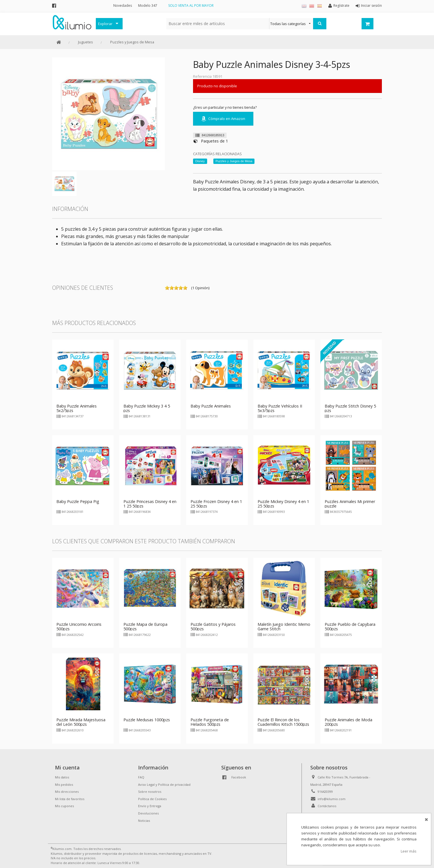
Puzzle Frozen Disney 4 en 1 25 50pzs (216, 504)
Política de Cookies (152, 799)
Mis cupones (64, 806)
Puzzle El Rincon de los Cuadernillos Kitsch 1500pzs (283, 722)
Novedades (123, 5)
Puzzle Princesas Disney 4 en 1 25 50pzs (150, 504)
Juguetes (86, 42)
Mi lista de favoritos (70, 799)
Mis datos (62, 777)
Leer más (409, 851)
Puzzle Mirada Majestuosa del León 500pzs (81, 722)
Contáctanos (327, 806)
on (167, 288)
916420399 (325, 792)
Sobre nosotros (150, 792)
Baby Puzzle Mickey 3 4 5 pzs (147, 408)
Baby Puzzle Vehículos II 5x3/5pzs (280, 408)
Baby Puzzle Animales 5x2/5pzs (77, 408)
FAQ (141, 777)
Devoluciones (148, 813)
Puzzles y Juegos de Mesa (132, 42)
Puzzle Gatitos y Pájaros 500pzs (213, 626)
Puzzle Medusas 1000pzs (147, 720)
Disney (200, 161)
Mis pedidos (64, 784)
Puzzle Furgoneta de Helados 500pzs (210, 722)
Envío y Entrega (150, 806)
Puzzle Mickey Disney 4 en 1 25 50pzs (283, 504)
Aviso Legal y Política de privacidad (164, 784)
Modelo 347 (148, 5)
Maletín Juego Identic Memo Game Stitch (284, 626)
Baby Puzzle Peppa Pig (78, 501)
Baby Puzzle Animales (211, 406)
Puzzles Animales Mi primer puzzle (350, 504)
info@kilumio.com (332, 799)
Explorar (105, 24)
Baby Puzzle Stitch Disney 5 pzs (350, 408)
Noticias (144, 821)
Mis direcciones (67, 792)
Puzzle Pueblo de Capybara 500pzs (350, 626)
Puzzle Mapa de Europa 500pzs (145, 626)
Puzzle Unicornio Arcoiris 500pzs (79, 626)
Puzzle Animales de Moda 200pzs (348, 722)
